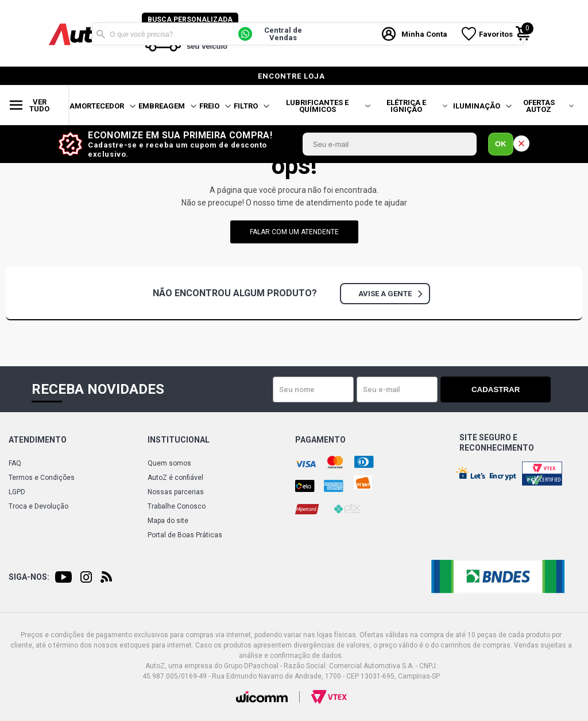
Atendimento (38, 440)
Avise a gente (390, 294)
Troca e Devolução (38, 506)
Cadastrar (510, 389)
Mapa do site (168, 521)
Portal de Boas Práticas (185, 535)
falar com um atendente (294, 232)
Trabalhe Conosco (177, 506)
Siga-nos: (29, 577)
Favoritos (498, 34)
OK (501, 144)
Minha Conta (427, 34)
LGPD (17, 492)
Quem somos (169, 463)
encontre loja (291, 76)
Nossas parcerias (176, 492)
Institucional (179, 440)
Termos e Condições (42, 478)
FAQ (15, 463)
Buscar (100, 33)
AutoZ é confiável (175, 478)
